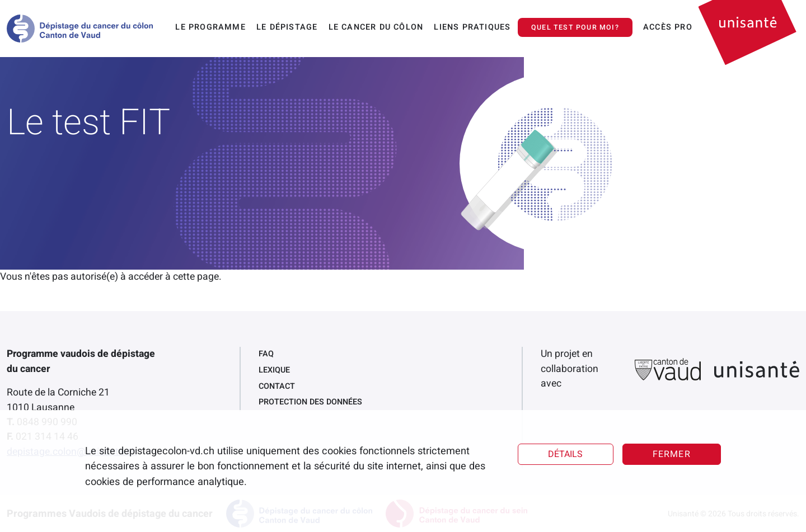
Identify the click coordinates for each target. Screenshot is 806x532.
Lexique (274, 370)
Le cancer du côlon (376, 27)
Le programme (210, 27)
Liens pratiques (472, 27)
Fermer (672, 454)
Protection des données (310, 402)
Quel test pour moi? (575, 27)
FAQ (266, 354)
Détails (565, 454)
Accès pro (668, 27)
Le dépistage (287, 27)
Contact (277, 386)
